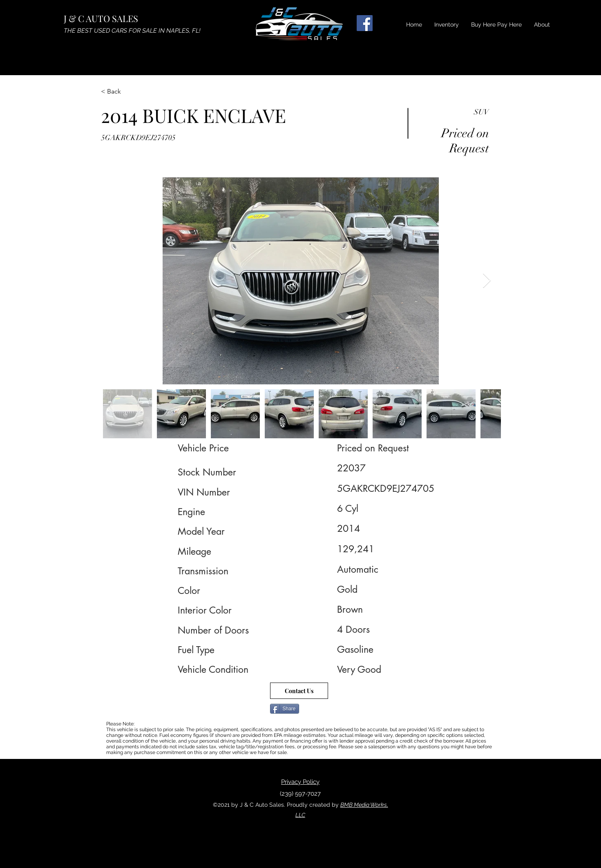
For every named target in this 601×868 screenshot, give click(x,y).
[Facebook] (365, 23)
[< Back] (130, 91)
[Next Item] (487, 281)
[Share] (285, 709)
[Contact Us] (299, 691)
